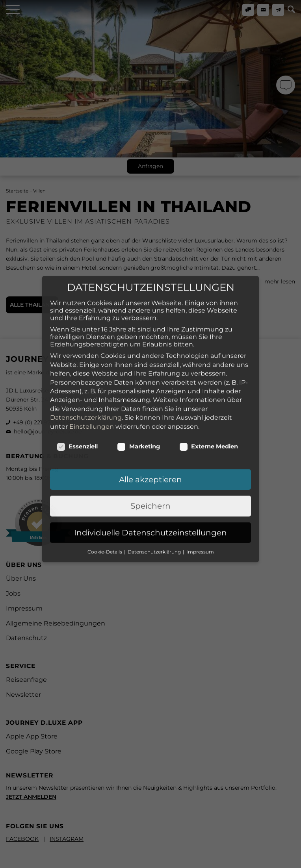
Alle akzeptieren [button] (150, 447)
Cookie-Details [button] (105, 519)
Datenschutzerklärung (86, 385)
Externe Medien (209, 414)
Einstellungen (92, 394)
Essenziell (77, 414)
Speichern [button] (150, 473)
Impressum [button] (200, 519)
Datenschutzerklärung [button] (155, 519)
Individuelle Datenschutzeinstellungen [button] (150, 500)
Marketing (138, 414)
